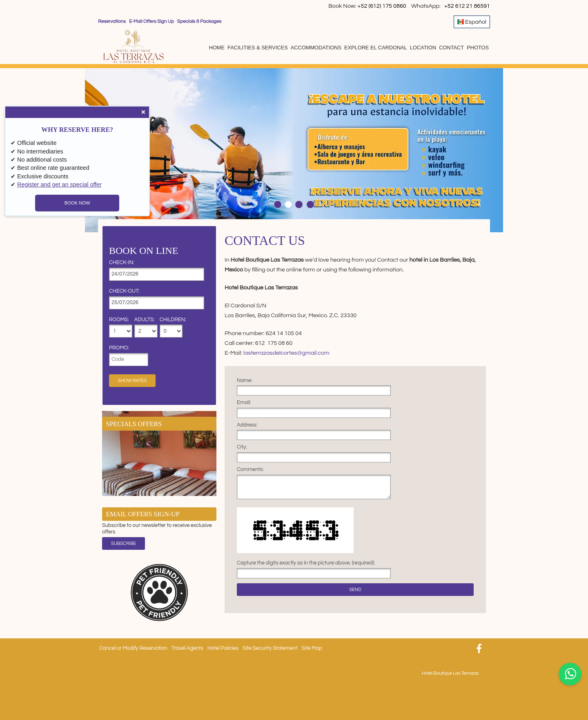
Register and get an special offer (59, 184)
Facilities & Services (258, 48)
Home (217, 48)
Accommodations (316, 48)
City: (242, 447)
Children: (171, 320)
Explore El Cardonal (376, 48)
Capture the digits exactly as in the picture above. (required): (306, 563)
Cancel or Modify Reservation (133, 648)
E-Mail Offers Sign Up (151, 21)
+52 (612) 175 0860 (383, 6)
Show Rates (132, 381)
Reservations (112, 21)
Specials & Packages (199, 21)
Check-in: (122, 263)
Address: (247, 425)
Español (472, 22)
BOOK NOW (77, 203)
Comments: (250, 470)
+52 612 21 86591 (467, 6)
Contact (451, 48)
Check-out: (124, 291)
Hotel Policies (223, 648)
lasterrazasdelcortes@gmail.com (286, 353)
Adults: (145, 320)
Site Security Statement (270, 648)
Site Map (312, 648)
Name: (245, 381)
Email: (244, 403)
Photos (478, 48)
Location (423, 48)
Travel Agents (187, 648)
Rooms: (119, 320)
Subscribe (124, 543)
